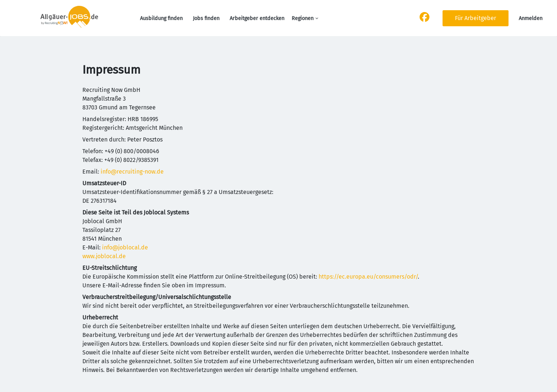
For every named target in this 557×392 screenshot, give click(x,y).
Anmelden (531, 18)
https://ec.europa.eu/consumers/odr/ (368, 277)
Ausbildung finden (161, 18)
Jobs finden (206, 18)
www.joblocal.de (104, 256)
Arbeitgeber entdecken (257, 18)
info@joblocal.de (125, 247)
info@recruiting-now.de (132, 172)
